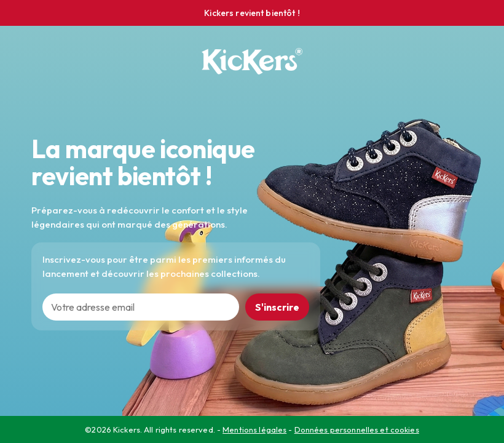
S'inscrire (277, 307)
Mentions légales (254, 429)
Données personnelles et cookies (357, 429)
